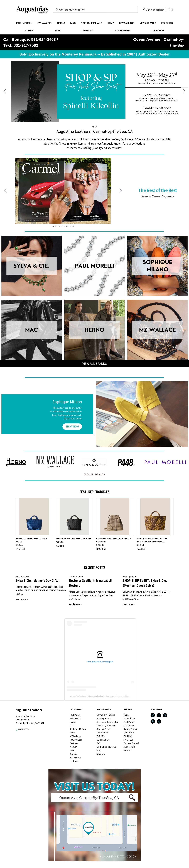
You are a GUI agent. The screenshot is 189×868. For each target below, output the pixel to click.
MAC (73, 23)
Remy (111, 23)
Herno (61, 23)
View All (127, 750)
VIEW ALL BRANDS (95, 364)
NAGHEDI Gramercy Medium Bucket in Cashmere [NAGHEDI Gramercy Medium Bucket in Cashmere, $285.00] (113, 540)
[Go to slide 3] (59, 226)
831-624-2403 (23, 730)
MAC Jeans (129, 725)
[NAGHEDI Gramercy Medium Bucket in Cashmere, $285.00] (115, 517)
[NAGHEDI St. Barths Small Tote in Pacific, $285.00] (34, 517)
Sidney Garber (130, 729)
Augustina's (129, 747)
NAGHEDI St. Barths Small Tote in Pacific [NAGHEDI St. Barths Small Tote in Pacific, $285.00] (31, 540)
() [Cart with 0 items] (171, 10)
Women (29, 31)
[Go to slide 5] (64, 226)
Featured (167, 23)
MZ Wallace (127, 23)
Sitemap (101, 754)
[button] (32, 266)
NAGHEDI (128, 740)
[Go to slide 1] (93, 127)
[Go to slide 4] (62, 226)
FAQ (99, 743)
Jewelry (88, 31)
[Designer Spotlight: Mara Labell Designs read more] (76, 604)
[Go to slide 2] (5, 91)
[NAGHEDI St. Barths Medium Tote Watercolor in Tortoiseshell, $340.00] (155, 517)
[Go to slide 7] (70, 226)
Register (160, 10)
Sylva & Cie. (45, 23)
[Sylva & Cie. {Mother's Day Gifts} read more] (22, 599)
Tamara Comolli (131, 743)
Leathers (159, 31)
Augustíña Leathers (78, 696)
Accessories (123, 31)
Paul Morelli (24, 23)
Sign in (149, 10)
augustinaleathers (97, 696)
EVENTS (100, 736)
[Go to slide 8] (5, 191)
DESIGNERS (102, 733)
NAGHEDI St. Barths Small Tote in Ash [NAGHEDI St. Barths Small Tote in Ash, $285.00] (74, 539)
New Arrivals (148, 23)
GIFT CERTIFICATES (106, 747)
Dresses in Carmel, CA (107, 722)
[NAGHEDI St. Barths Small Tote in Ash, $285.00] (74, 517)
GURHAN (128, 736)
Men (58, 31)
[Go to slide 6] (67, 226)
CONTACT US (103, 740)
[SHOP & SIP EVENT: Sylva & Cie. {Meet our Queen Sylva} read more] (129, 604)
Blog (99, 750)
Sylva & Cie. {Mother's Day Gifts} (38, 581)
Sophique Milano (92, 23)
